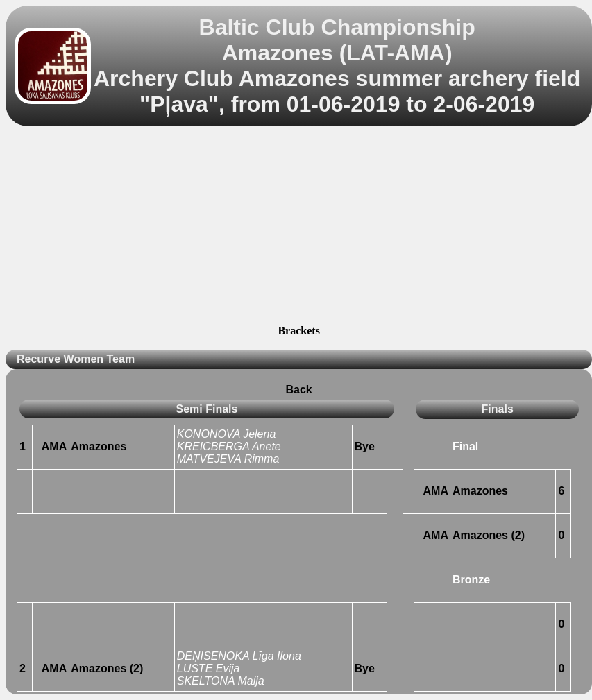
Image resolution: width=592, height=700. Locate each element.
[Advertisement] (299, 228)
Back (299, 390)
